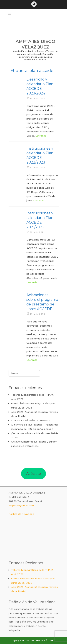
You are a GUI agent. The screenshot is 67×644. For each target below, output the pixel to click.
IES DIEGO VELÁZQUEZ (43, 641)
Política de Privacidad (21, 514)
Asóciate (34, 474)
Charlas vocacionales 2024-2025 (31, 420)
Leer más (41, 136)
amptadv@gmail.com (21, 506)
